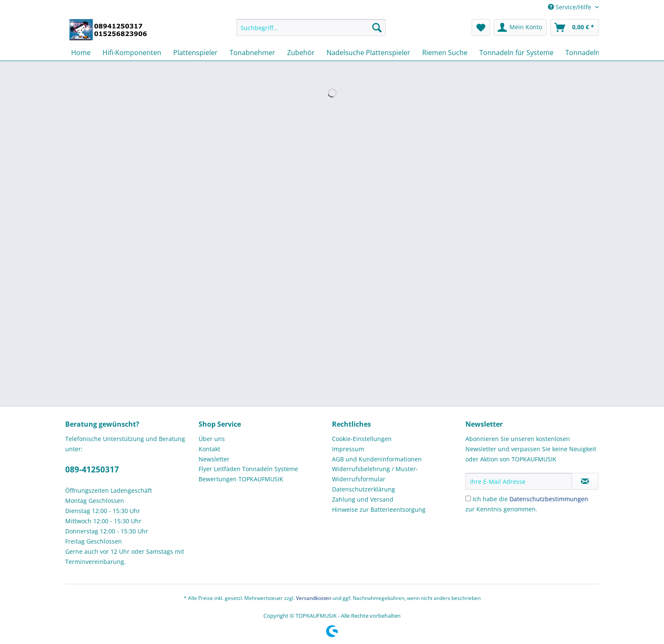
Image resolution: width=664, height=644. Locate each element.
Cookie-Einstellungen (362, 439)
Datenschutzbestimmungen (549, 499)
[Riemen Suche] (445, 53)
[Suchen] (377, 28)
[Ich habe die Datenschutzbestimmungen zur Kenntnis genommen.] (468, 498)
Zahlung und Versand (363, 499)
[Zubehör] (301, 53)
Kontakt (209, 449)
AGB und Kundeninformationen (377, 459)
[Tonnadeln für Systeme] (516, 53)
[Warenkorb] (575, 28)
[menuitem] (311, 32)
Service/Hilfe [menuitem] (570, 7)
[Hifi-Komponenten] (132, 53)
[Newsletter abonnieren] (585, 481)
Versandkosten (314, 598)
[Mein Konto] (520, 28)
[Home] (81, 53)
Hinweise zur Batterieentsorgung (379, 509)
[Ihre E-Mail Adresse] (519, 481)
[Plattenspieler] (195, 53)
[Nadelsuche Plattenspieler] (368, 53)
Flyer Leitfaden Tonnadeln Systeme (248, 469)
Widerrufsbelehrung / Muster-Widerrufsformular (375, 474)
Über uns (212, 439)
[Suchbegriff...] (311, 28)
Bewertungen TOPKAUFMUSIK (241, 479)
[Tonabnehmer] (252, 53)
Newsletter (214, 459)
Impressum (348, 449)
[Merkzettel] (481, 28)
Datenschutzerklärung (364, 489)
